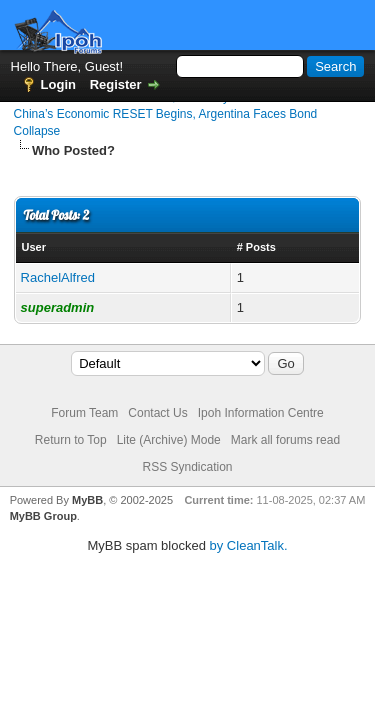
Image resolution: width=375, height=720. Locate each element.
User (34, 247)
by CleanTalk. (249, 545)
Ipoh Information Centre (261, 413)
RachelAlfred (58, 277)
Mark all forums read (285, 440)
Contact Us (157, 413)
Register (116, 84)
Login (58, 84)
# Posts (256, 247)
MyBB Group (43, 516)
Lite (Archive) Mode (169, 440)
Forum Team (84, 413)
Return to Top (71, 440)
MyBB (87, 500)
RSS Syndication (187, 467)
